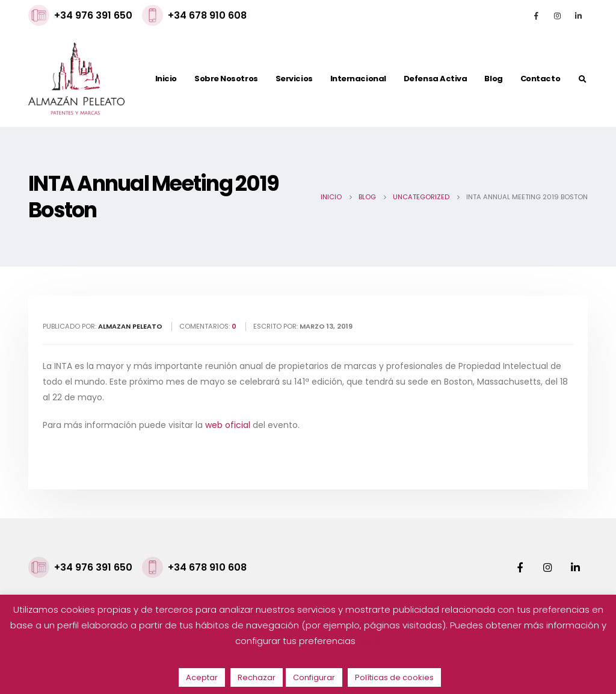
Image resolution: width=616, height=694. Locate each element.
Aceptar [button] (202, 677)
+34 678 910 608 (207, 15)
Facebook (520, 567)
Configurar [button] (314, 677)
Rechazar (257, 677)
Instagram (547, 567)
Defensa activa (436, 79)
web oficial (228, 425)
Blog (493, 79)
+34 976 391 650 (93, 15)
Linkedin (575, 567)
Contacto (540, 79)
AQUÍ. (370, 641)
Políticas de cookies (394, 677)
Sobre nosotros (226, 79)
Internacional (358, 79)
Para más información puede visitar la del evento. (171, 425)
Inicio (166, 79)
